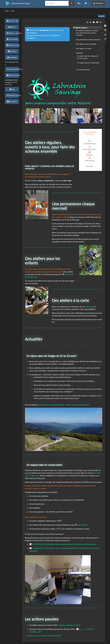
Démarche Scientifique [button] (13, 69)
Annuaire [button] (12, 51)
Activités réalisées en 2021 (69, 625)
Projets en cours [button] (13, 45)
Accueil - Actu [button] (13, 21)
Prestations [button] (12, 57)
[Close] (67, 30)
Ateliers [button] (12, 27)
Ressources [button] (12, 101)
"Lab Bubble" (82, 525)
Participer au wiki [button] (13, 95)
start (13, 11)
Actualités (79, 53)
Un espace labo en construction (88, 63)
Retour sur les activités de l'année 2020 (45, 636)
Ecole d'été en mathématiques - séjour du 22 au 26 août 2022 (65, 405)
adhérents (90, 307)
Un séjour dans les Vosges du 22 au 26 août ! (87, 57)
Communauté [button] (12, 39)
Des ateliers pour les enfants (86, 44)
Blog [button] (12, 89)
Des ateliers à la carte (84, 48)
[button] (79, 3)
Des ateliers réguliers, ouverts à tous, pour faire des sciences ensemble (87, 33)
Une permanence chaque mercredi (88, 40)
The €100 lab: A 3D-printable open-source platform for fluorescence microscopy (64, 544)
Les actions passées (83, 70)
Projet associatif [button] (13, 75)
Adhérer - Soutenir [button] (13, 33)
